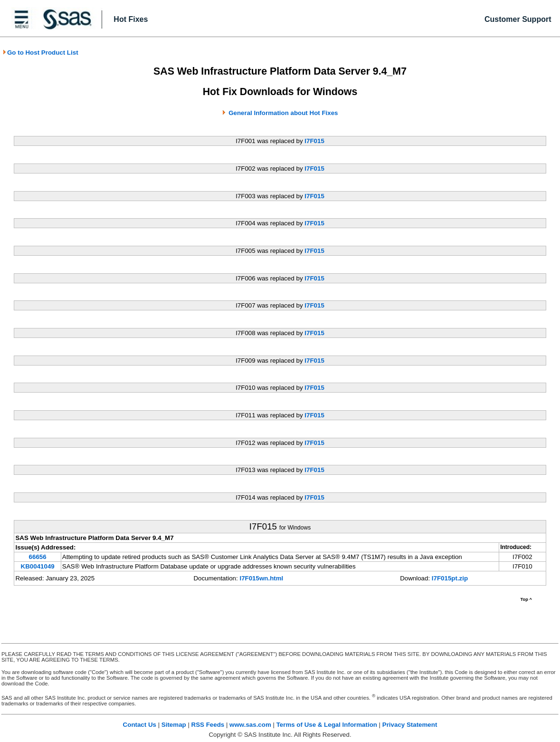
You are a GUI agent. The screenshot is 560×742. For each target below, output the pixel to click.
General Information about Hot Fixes (283, 113)
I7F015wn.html (261, 578)
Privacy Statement (410, 725)
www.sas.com (250, 725)
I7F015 (314, 141)
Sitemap (174, 725)
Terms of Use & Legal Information (327, 725)
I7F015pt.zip (450, 578)
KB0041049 (38, 566)
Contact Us (140, 725)
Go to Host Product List (40, 53)
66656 (38, 557)
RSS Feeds (208, 725)
